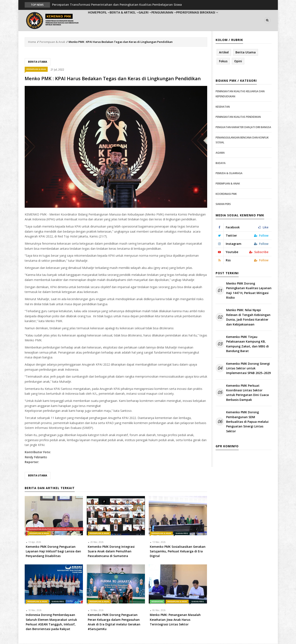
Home (95, 20)
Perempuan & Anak (52, 42)
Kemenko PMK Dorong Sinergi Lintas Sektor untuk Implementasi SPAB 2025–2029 (248, 369)
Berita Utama (38, 62)
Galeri (161, 20)
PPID (205, 20)
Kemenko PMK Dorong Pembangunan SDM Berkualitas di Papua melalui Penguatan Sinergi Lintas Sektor (247, 422)
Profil (111, 20)
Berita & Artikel (136, 20)
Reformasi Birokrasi (230, 20)
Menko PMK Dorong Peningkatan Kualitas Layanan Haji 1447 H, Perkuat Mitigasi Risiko (249, 291)
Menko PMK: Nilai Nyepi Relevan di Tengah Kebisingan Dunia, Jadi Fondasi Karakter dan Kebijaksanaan (248, 317)
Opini (238, 61)
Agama (220, 153)
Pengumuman (184, 20)
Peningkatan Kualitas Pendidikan (238, 117)
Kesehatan (157, 602)
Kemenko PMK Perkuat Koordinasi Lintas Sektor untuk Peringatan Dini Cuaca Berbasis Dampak (247, 393)
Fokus (223, 61)
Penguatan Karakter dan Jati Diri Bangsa (243, 127)
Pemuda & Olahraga (229, 173)
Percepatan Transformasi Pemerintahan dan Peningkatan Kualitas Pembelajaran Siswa (117, 5)
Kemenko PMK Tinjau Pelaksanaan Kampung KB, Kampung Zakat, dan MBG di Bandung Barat (247, 344)
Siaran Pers (182, 534)
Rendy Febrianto (36, 457)
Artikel (224, 52)
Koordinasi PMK (226, 194)
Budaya (221, 163)
